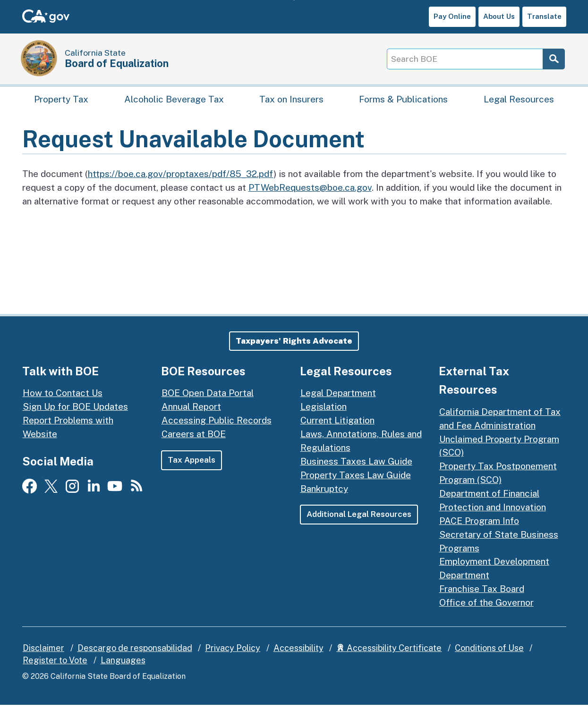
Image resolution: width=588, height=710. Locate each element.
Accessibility (298, 653)
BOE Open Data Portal (208, 398)
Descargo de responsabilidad (135, 653)
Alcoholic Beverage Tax (174, 101)
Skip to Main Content (294, 0)
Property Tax (61, 101)
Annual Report (191, 412)
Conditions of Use (489, 653)
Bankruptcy (324, 493)
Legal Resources (519, 101)
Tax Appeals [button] (192, 465)
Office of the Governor (486, 608)
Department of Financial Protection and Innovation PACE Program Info (493, 512)
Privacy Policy (233, 653)
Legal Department (338, 398)
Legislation (324, 412)
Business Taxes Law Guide (356, 466)
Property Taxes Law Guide (356, 480)
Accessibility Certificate (389, 653)
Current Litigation (337, 425)
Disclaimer (43, 653)
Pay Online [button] (452, 16)
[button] (294, 346)
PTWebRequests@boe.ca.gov (310, 192)
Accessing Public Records (217, 425)
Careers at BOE (194, 439)
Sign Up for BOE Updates (75, 412)
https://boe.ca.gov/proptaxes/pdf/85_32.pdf (181, 178)
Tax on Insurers (291, 101)
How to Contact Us (63, 398)
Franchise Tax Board (482, 594)
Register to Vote (55, 665)
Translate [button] (544, 16)
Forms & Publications (403, 101)
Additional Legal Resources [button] (360, 519)
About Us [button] (499, 16)
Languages (123, 665)
